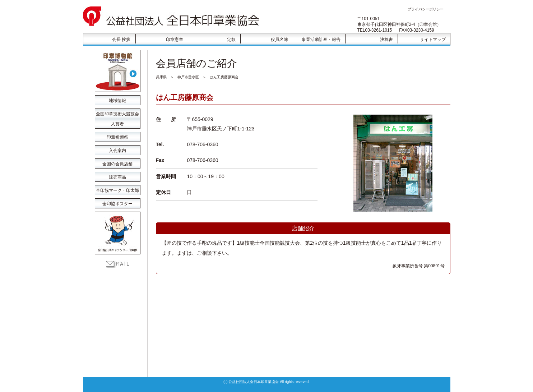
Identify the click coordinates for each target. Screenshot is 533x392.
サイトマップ (433, 40)
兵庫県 (161, 77)
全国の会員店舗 (117, 164)
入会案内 (117, 151)
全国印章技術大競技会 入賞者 (117, 115)
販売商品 (117, 177)
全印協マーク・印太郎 (117, 190)
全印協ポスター (117, 204)
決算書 (386, 40)
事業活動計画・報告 (321, 40)
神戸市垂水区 (188, 77)
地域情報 (117, 101)
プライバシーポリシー (426, 9)
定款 (231, 40)
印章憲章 (175, 40)
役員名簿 (279, 40)
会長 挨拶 (121, 40)
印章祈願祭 (117, 137)
